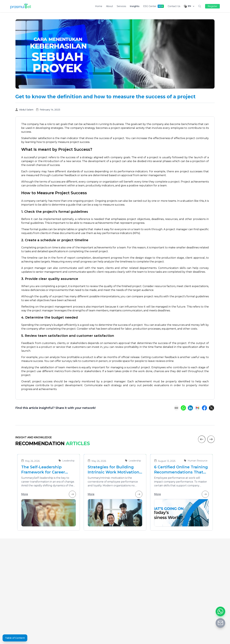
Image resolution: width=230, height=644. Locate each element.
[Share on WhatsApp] (183, 408)
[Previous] (202, 439)
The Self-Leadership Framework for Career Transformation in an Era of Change (46, 470)
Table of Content (15, 638)
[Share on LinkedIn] (190, 408)
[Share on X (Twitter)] (211, 408)
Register (212, 6)
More (49, 494)
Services (121, 6)
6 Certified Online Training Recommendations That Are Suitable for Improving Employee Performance (181, 470)
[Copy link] (176, 408)
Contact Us (174, 6)
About (109, 6)
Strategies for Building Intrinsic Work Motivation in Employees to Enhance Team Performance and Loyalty (113, 470)
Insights (135, 6)
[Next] (211, 439)
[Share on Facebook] (204, 408)
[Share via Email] (197, 408)
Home (99, 6)
